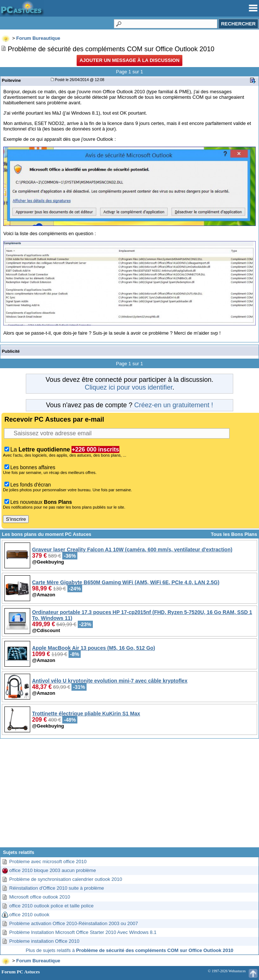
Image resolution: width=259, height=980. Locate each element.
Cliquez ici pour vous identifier (129, 387)
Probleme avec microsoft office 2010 (48, 862)
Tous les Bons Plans (234, 534)
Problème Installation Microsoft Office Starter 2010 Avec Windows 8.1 (83, 932)
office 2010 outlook (29, 915)
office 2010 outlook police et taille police (51, 906)
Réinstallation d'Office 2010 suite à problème (57, 888)
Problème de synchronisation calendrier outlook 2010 (66, 879)
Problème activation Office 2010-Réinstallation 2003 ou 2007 (74, 923)
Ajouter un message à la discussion (129, 60)
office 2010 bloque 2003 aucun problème (52, 870)
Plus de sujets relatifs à (130, 950)
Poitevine (11, 80)
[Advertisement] (129, 796)
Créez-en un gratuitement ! (174, 405)
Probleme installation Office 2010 (44, 941)
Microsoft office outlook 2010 (40, 897)
